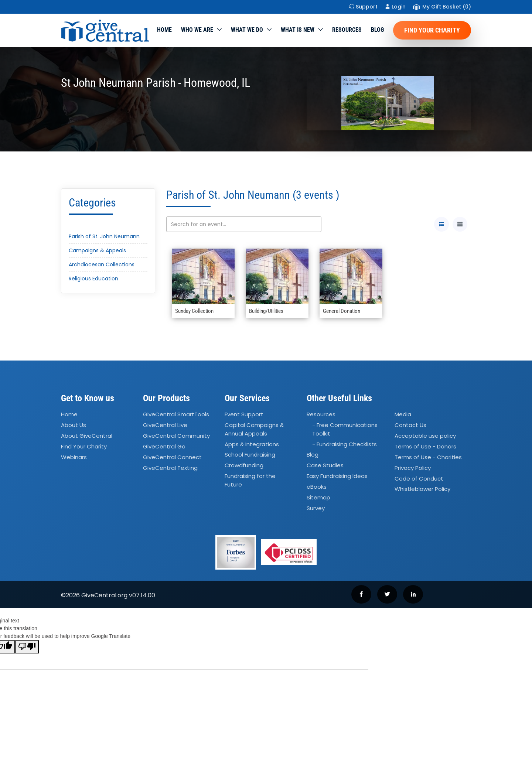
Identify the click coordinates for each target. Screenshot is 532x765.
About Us (74, 425)
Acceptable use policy (425, 436)
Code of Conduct (419, 479)
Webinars (74, 457)
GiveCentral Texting (170, 468)
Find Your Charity (432, 30)
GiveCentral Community (176, 436)
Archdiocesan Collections (102, 264)
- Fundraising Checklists (345, 444)
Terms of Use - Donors (425, 446)
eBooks (317, 487)
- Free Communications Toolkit (345, 429)
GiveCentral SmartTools (176, 415)
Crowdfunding (244, 466)
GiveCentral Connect (172, 457)
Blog (377, 30)
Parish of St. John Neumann (104, 236)
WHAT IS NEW (298, 30)
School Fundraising (250, 455)
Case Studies (325, 466)
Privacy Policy (413, 468)
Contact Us (410, 425)
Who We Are (197, 30)
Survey (316, 508)
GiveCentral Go (164, 446)
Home (164, 30)
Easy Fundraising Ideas (337, 476)
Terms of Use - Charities (428, 457)
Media (403, 415)
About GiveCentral (87, 436)
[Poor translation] (27, 647)
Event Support (244, 415)
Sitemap (318, 497)
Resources (347, 30)
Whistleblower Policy (422, 489)
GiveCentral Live (165, 425)
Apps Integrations (252, 444)
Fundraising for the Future (250, 480)
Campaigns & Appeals (97, 250)
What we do (247, 30)
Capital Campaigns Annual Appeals (254, 429)
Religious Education (93, 279)
